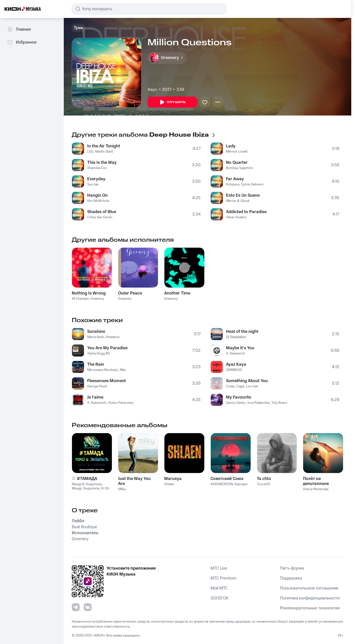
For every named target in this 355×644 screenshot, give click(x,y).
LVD (90, 152)
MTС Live (219, 568)
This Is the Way (102, 163)
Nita (123, 370)
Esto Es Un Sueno (243, 195)
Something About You (247, 381)
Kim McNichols (98, 201)
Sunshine (96, 332)
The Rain (96, 364)
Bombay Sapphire (239, 168)
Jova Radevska (258, 403)
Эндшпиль (91, 488)
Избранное (22, 42)
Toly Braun (279, 403)
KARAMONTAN (222, 484)
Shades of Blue (102, 212)
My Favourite (239, 397)
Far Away (235, 179)
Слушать (172, 102)
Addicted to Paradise (246, 212)
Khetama (113, 337)
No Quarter (237, 163)
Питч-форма (292, 568)
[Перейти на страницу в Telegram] (76, 607)
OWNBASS (234, 370)
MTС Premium (223, 578)
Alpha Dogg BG (99, 353)
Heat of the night (242, 332)
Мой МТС (219, 588)
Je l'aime (95, 397)
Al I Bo (106, 488)
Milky (122, 489)
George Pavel (97, 386)
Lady (231, 146)
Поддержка (291, 578)
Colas (230, 386)
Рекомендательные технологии (310, 608)
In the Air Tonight (104, 146)
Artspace (233, 184)
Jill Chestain (80, 299)
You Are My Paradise (107, 348)
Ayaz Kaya (236, 364)
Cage (240, 386)
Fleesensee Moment (106, 381)
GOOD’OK (219, 598)
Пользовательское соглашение (309, 588)
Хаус (152, 90)
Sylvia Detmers (252, 184)
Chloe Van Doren (100, 217)
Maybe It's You (240, 348)
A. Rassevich (97, 403)
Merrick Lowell (237, 152)
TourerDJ (263, 484)
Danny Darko (236, 403)
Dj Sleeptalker (236, 337)
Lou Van (252, 386)
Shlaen (169, 484)
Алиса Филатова (316, 489)
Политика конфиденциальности (310, 598)
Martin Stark (104, 152)
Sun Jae (93, 184)
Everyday (96, 179)
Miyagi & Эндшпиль (87, 484)
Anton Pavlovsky (121, 403)
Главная (19, 29)
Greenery (97, 299)
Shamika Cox (97, 168)
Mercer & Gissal (238, 201)
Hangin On (97, 195)
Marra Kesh (96, 337)
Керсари (241, 484)
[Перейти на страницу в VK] (88, 607)
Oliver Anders (236, 217)
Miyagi (77, 488)
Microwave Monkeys (103, 370)
